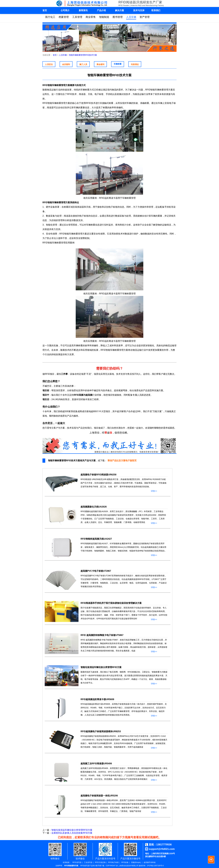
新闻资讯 (83, 10)
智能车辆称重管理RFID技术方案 (83, 55)
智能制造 (104, 17)
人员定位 (49, 64)
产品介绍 (101, 10)
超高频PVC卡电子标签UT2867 (96, 571)
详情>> (154, 490)
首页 (45, 10)
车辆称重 (118, 64)
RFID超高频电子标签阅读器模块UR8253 (101, 731)
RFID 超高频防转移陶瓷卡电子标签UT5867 (102, 635)
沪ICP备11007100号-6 (155, 866)
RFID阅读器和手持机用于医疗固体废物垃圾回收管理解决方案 (111, 603)
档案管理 (64, 17)
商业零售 (91, 17)
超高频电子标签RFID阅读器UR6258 (98, 475)
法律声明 (59, 866)
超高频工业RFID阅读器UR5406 (96, 764)
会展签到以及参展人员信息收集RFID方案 (72, 833)
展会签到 (100, 64)
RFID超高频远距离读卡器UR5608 (97, 699)
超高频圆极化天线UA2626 (94, 507)
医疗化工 (50, 17)
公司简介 (65, 10)
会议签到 (66, 64)
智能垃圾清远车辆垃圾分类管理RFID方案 (101, 667)
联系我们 (156, 10)
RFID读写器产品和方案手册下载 (92, 866)
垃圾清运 (135, 64)
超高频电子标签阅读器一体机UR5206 (99, 796)
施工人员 (83, 64)
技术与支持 (139, 10)
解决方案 (120, 10)
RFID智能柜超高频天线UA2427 (96, 539)
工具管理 (77, 17)
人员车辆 (131, 17)
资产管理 (145, 17)
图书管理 (118, 17)
